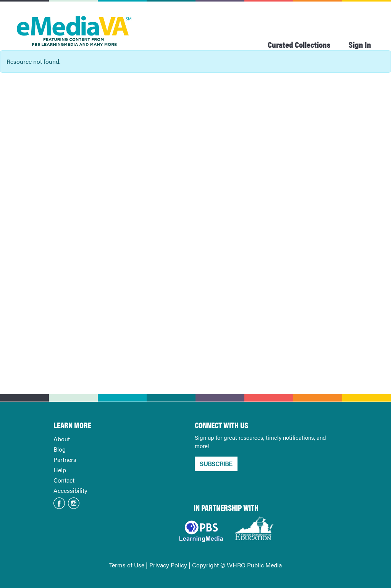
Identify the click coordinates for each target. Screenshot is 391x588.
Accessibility (70, 490)
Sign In (360, 44)
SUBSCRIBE (216, 464)
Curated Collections (299, 44)
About (62, 439)
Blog (60, 449)
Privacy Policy (168, 565)
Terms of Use (127, 565)
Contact (64, 480)
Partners (65, 459)
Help (60, 470)
